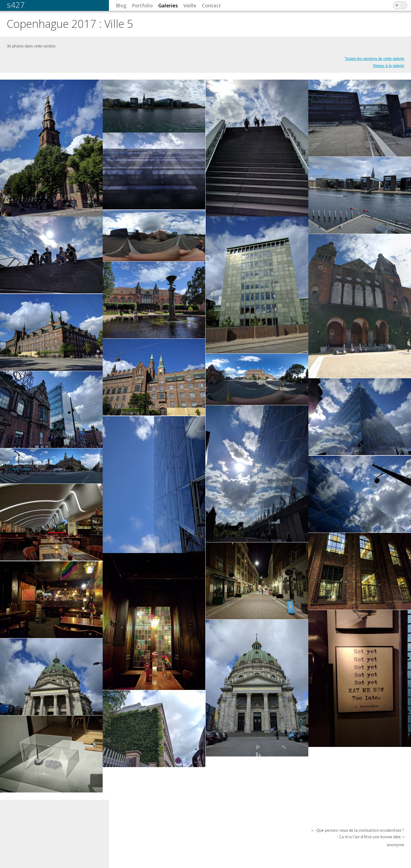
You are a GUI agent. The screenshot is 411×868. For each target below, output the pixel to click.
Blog (121, 5)
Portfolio (142, 5)
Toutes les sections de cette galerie (375, 59)
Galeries (168, 5)
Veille (190, 5)
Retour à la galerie (389, 66)
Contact (211, 5)
